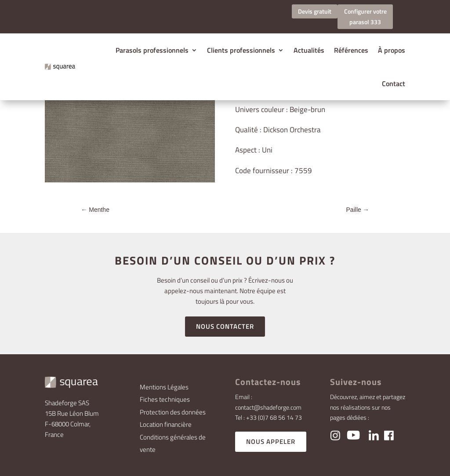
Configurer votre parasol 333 (365, 16)
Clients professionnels (241, 50)
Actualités (309, 50)
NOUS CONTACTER (225, 326)
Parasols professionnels (152, 50)
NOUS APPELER (271, 441)
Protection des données (173, 412)
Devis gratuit (315, 11)
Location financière (166, 424)
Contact (394, 84)
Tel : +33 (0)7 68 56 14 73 (269, 417)
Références (351, 50)
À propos (392, 50)
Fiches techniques (165, 399)
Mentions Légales (164, 387)
